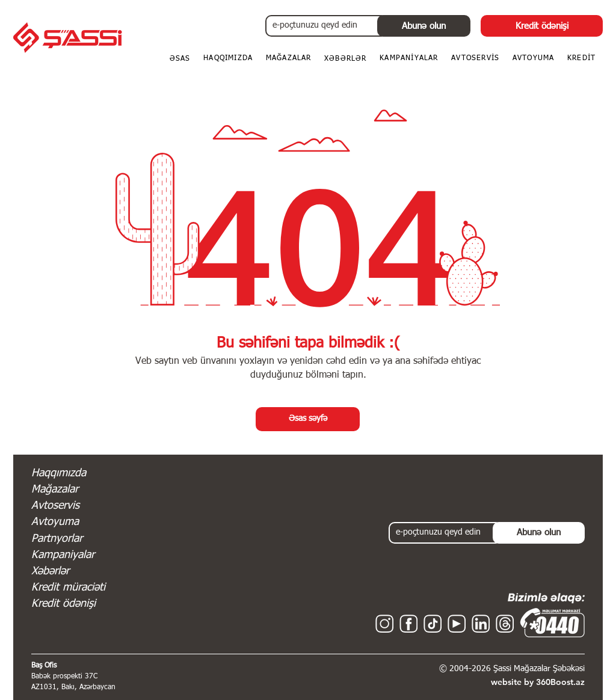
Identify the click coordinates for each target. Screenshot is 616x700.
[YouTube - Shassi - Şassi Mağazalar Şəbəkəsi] (457, 624)
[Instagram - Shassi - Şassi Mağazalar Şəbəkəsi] (384, 624)
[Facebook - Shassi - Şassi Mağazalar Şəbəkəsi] (408, 624)
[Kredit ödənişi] (542, 26)
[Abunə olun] (424, 26)
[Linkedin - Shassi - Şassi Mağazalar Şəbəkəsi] (481, 624)
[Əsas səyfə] (308, 419)
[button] (581, 59)
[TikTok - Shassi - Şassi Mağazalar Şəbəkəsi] (433, 624)
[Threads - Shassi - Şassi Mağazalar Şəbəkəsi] (505, 624)
